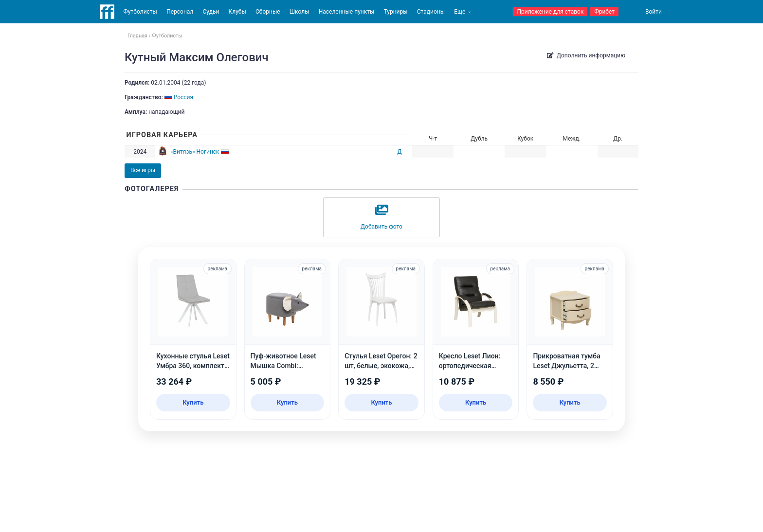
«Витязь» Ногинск (195, 152)
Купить (193, 402)
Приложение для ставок (550, 12)
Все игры (143, 170)
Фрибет (604, 12)
